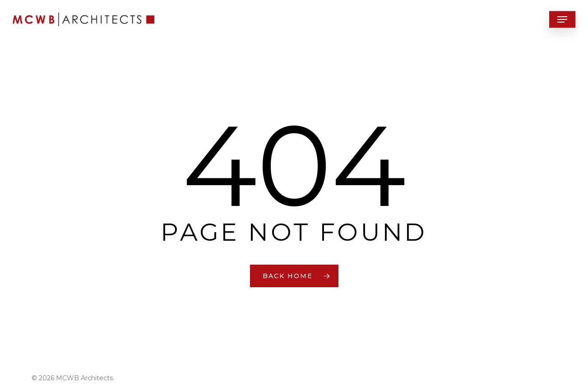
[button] (562, 20)
